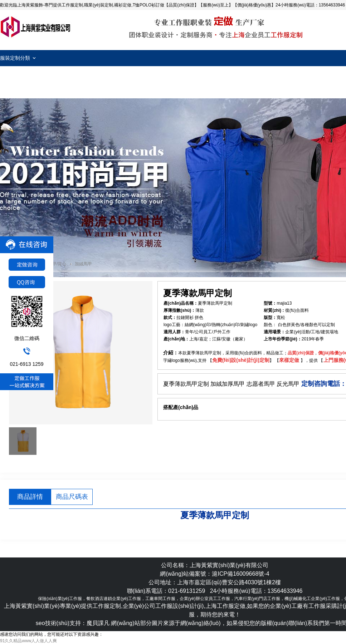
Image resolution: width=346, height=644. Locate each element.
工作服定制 (36, 27)
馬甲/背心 (57, 264)
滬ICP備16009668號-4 (240, 574)
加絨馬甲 (83, 264)
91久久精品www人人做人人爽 (28, 641)
